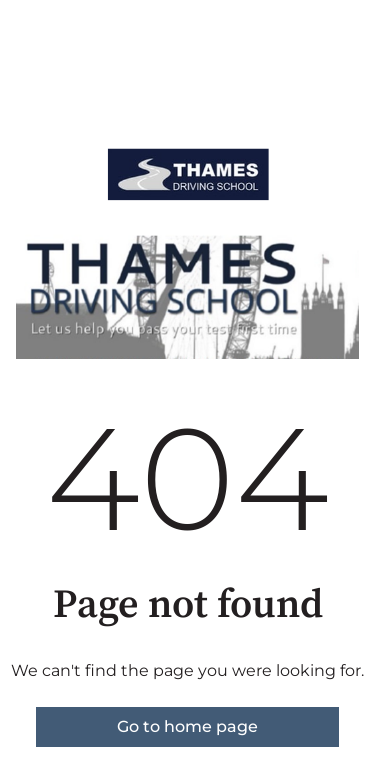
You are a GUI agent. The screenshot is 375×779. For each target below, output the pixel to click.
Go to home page (187, 726)
